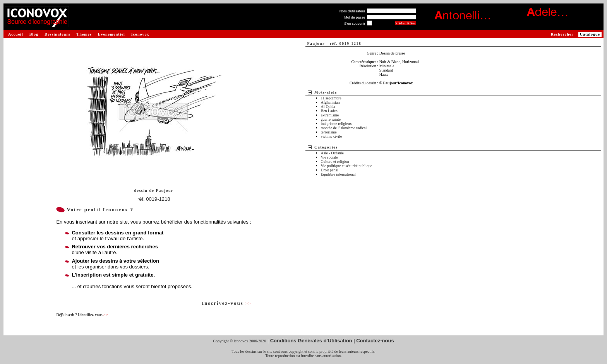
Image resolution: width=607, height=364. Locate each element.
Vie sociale (329, 157)
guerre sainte (331, 119)
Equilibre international (338, 174)
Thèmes (84, 34)
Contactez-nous (375, 341)
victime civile (332, 136)
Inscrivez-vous (226, 303)
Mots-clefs (326, 92)
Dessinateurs (57, 34)
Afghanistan (330, 102)
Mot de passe (355, 17)
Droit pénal (330, 170)
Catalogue (590, 34)
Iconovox (140, 34)
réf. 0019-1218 (154, 199)
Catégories (326, 147)
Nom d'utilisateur (352, 11)
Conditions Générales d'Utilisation (311, 341)
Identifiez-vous (93, 315)
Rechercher (562, 34)
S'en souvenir (355, 24)
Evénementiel (111, 34)
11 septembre (331, 98)
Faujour (165, 191)
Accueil (16, 34)
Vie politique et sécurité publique (347, 166)
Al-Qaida (328, 107)
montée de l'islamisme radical (344, 128)
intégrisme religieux (336, 124)
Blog (34, 34)
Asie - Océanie (332, 153)
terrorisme (329, 132)
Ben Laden (329, 111)
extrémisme (330, 115)
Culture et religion (335, 161)
